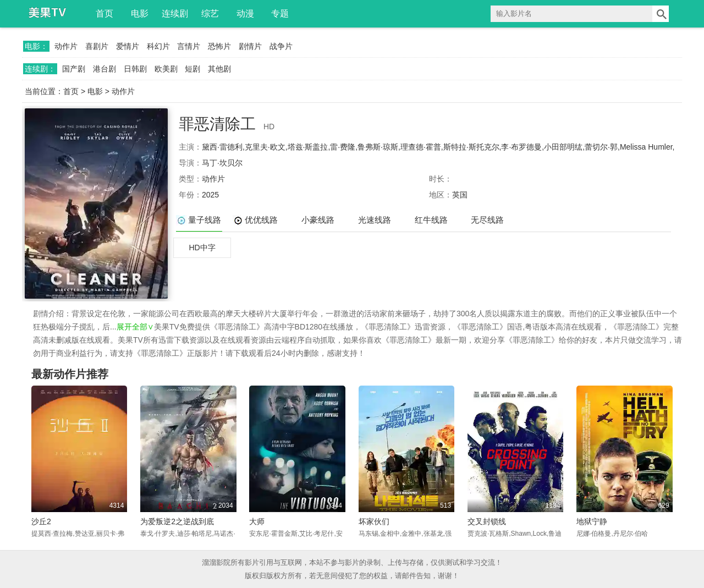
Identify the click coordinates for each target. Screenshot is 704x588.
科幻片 (158, 46)
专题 (280, 13)
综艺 (210, 13)
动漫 (245, 13)
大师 (257, 521)
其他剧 (219, 69)
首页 (105, 13)
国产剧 (74, 69)
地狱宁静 (592, 521)
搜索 (661, 14)
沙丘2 (41, 521)
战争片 (281, 46)
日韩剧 (135, 69)
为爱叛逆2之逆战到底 (177, 521)
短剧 (193, 69)
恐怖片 (219, 46)
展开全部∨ (135, 327)
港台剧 (105, 69)
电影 (140, 13)
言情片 (189, 46)
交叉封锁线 (487, 521)
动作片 (66, 46)
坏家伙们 (374, 521)
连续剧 (175, 13)
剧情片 (250, 46)
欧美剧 (166, 69)
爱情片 (128, 46)
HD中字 (202, 248)
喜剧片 (97, 46)
